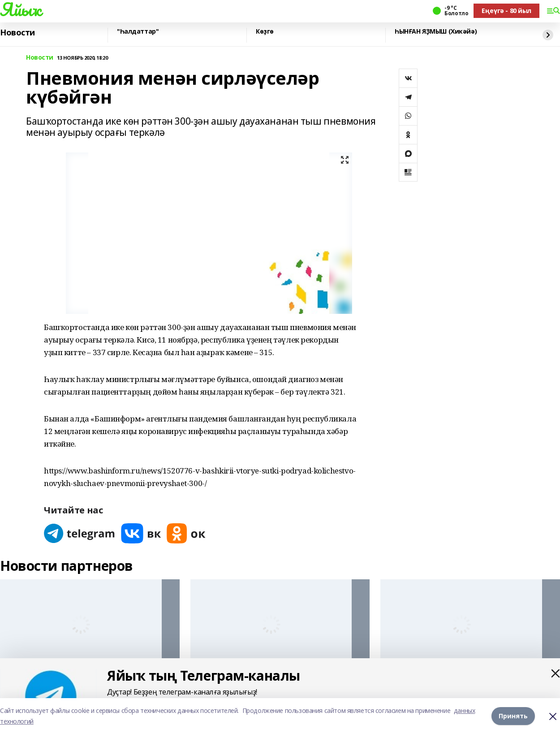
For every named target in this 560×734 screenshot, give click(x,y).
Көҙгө (265, 32)
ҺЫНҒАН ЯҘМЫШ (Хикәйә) (436, 32)
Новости (17, 33)
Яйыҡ (20, 9)
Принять (513, 716)
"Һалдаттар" (138, 32)
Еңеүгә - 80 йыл (506, 11)
